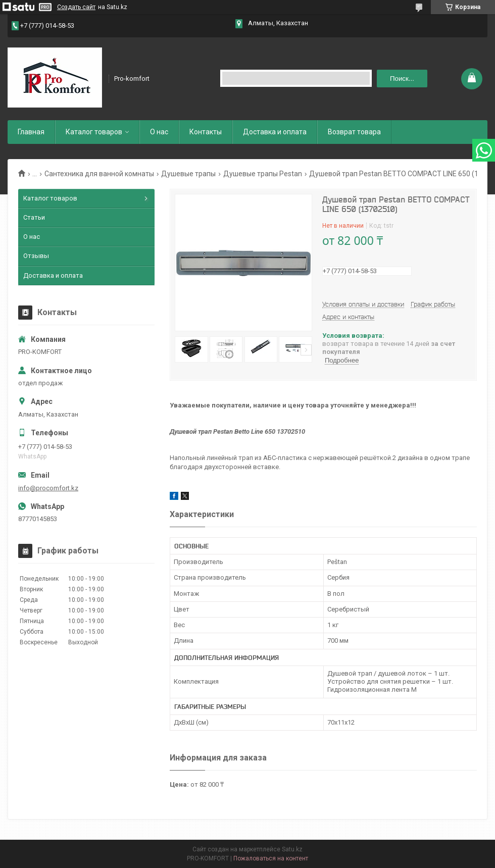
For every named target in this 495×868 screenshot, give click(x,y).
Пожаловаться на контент (271, 858)
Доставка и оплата (275, 132)
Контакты (206, 132)
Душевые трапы (188, 174)
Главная (31, 132)
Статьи (34, 217)
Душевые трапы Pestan (263, 174)
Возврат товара (354, 132)
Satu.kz (292, 849)
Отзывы (36, 256)
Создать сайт (76, 7)
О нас (159, 132)
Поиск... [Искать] (402, 79)
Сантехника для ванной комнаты (99, 174)
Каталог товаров (94, 132)
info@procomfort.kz (48, 488)
